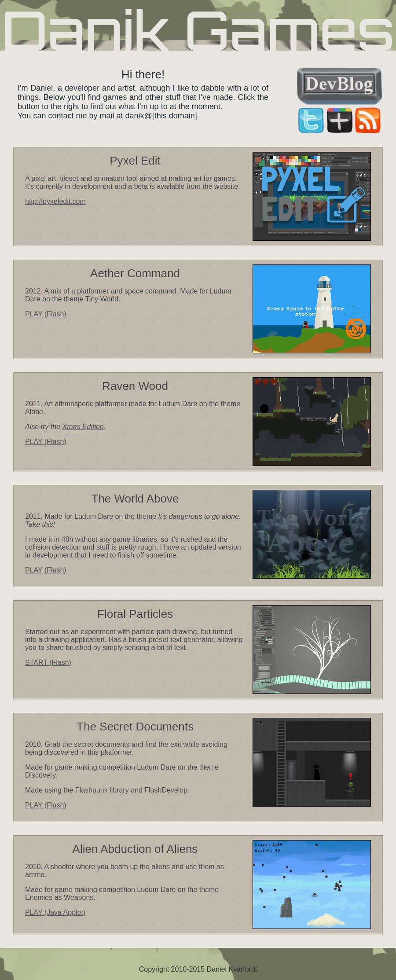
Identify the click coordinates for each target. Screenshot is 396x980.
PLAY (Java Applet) (55, 912)
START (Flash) (48, 663)
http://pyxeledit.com (55, 201)
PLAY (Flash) (46, 314)
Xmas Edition (83, 427)
